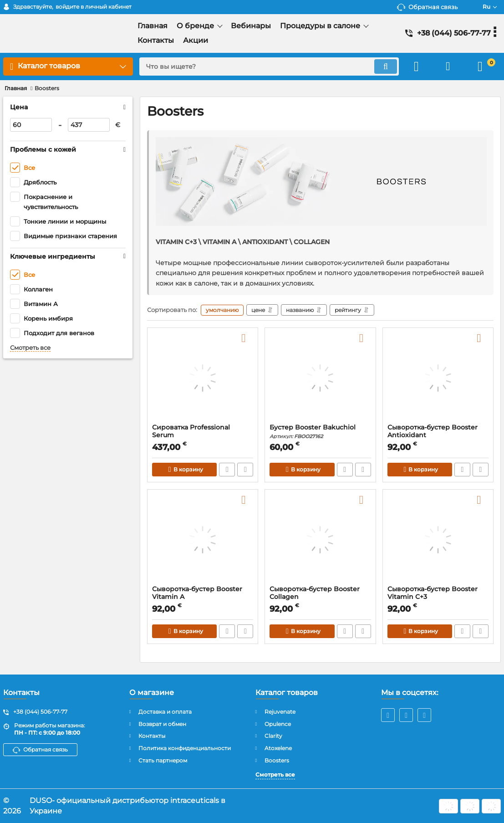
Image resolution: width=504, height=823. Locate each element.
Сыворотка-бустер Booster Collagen (320, 597)
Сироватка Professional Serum (203, 435)
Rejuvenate (280, 712)
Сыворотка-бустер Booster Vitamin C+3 (438, 597)
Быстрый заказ (227, 470)
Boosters (277, 760)
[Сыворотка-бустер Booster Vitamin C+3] (438, 540)
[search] (269, 66)
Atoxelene (278, 748)
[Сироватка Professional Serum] (203, 378)
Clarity (273, 736)
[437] (89, 125)
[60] (31, 125)
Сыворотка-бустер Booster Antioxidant (438, 435)
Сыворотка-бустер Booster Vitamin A (203, 597)
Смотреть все (30, 348)
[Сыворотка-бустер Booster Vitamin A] (203, 540)
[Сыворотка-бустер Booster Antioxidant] (438, 378)
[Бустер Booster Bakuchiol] (320, 378)
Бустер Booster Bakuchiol (320, 432)
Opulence (278, 724)
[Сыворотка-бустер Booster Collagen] (320, 540)
